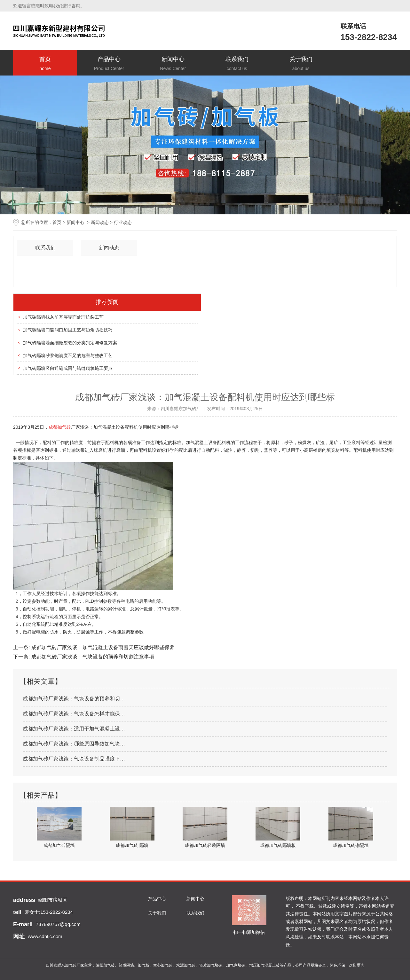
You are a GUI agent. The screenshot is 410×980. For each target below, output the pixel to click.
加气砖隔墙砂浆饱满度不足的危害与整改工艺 (68, 355)
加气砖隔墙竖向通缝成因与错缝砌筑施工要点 (68, 368)
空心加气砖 (163, 965)
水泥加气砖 (186, 965)
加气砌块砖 (236, 965)
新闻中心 (173, 64)
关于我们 (301, 64)
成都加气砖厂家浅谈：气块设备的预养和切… (74, 699)
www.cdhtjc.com (45, 936)
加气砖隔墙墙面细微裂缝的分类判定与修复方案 (70, 343)
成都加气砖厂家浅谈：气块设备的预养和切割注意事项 (92, 657)
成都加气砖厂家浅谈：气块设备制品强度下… (74, 759)
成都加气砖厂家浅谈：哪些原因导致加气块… (74, 744)
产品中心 (109, 64)
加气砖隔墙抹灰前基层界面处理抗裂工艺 (63, 317)
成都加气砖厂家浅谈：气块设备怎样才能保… (74, 714)
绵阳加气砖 (105, 965)
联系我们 (237, 64)
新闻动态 (100, 222)
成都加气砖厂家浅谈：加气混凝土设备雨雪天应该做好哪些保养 (102, 647)
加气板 (144, 965)
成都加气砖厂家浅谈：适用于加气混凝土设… (74, 729)
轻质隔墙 (126, 965)
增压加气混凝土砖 (264, 965)
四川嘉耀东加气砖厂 (181, 409)
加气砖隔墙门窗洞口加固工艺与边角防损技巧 (68, 330)
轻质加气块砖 (211, 965)
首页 (45, 64)
